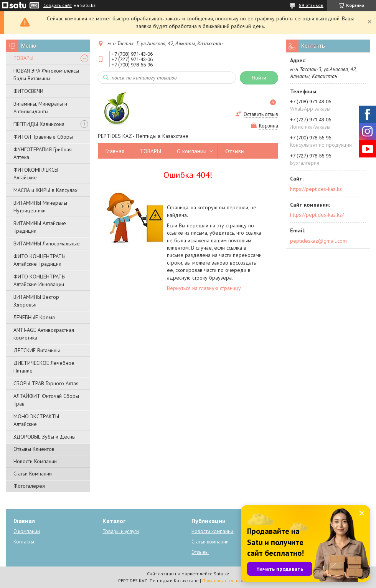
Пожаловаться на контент (230, 581)
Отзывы (235, 151)
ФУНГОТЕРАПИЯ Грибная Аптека (43, 153)
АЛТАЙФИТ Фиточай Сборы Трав (46, 400)
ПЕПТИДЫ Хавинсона (39, 124)
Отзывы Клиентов (34, 449)
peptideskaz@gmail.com (318, 241)
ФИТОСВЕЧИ (28, 91)
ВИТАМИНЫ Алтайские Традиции (40, 227)
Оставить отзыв (261, 114)
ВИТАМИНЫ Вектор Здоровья (36, 301)
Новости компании (212, 531)
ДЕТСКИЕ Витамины (37, 350)
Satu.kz (221, 574)
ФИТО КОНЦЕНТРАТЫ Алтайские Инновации (40, 280)
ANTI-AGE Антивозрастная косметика (44, 334)
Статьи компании (210, 542)
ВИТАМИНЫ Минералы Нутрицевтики (40, 207)
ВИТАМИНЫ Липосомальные (47, 243)
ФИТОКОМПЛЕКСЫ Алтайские (36, 174)
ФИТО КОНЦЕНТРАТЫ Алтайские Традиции (40, 260)
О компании (192, 151)
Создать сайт (58, 5)
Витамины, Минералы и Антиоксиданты (40, 108)
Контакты (24, 542)
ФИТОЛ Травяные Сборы (43, 137)
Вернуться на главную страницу (204, 288)
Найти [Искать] (259, 78)
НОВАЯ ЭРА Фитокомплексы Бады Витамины (46, 75)
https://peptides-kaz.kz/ (317, 215)
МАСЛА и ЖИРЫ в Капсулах (45, 190)
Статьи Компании (33, 474)
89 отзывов (311, 5)
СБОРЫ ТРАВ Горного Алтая (46, 383)
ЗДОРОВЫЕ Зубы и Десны (45, 437)
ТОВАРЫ (23, 58)
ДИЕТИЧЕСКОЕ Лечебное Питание (44, 367)
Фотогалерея (29, 486)
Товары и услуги (121, 531)
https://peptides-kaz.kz (316, 189)
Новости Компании (35, 461)
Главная (115, 151)
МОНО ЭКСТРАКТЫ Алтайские (36, 420)
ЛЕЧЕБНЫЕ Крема (34, 317)
